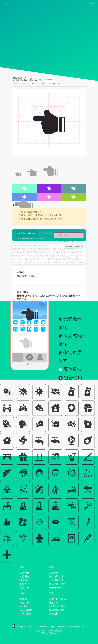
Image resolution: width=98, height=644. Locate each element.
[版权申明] (58, 630)
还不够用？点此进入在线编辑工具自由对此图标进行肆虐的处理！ (48, 297)
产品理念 (25, 577)
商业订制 (25, 603)
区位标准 (25, 588)
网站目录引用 (56, 577)
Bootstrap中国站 (58, 606)
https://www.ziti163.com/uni (31, 239)
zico (5, 4)
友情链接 (54, 614)
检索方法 (25, 584)
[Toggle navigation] (93, 4)
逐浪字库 (54, 603)
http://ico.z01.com (54, 219)
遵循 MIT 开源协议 (49, 633)
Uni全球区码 (26, 610)
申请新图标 (26, 614)
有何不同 (25, 580)
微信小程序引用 (57, 584)
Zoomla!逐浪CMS (58, 599)
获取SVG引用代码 (74, 247)
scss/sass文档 (57, 610)
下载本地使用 (56, 580)
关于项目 (25, 573)
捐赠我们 (25, 599)
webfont (24, 606)
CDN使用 (54, 573)
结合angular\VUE (56, 588)
